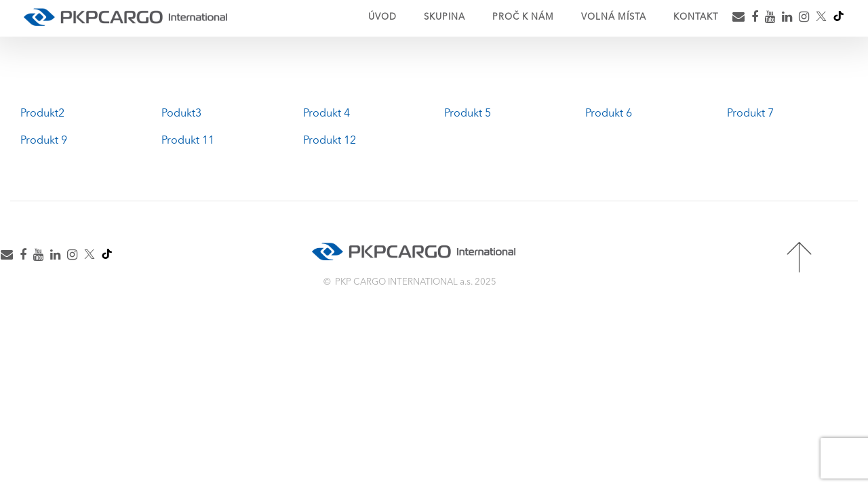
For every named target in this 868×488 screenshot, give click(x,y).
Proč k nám (523, 17)
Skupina (445, 17)
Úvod (382, 17)
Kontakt (696, 17)
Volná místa (614, 17)
